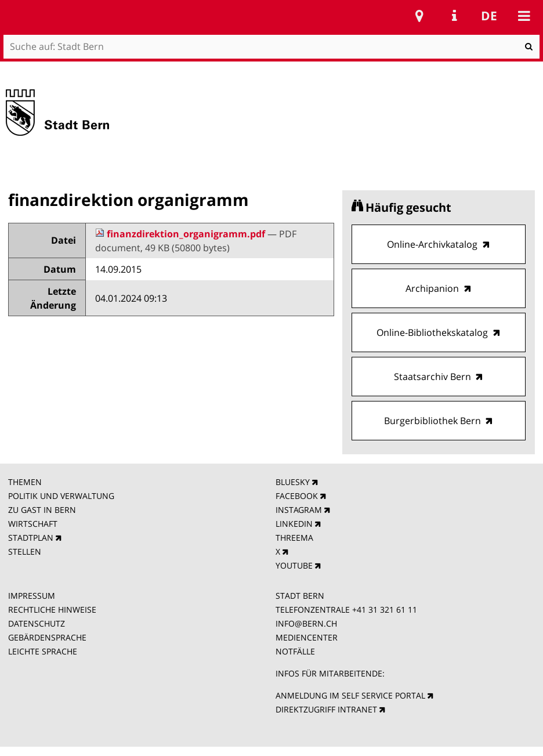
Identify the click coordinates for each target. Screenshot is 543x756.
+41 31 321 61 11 (385, 609)
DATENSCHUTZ (37, 623)
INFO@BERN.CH (306, 623)
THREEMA (294, 538)
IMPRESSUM (32, 596)
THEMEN (25, 482)
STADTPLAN (31, 538)
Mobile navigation (524, 16)
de (489, 16)
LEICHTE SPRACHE (43, 651)
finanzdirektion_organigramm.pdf (181, 234)
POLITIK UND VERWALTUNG (61, 496)
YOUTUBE (294, 565)
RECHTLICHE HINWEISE (52, 609)
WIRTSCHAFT (33, 524)
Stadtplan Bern (419, 16)
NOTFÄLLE (295, 651)
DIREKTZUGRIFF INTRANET (326, 709)
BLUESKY (293, 482)
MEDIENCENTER (307, 637)
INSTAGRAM (299, 510)
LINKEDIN (294, 524)
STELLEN (25, 551)
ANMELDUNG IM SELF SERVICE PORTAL (350, 695)
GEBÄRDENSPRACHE (47, 637)
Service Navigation (454, 16)
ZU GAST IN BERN (42, 510)
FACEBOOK (297, 496)
